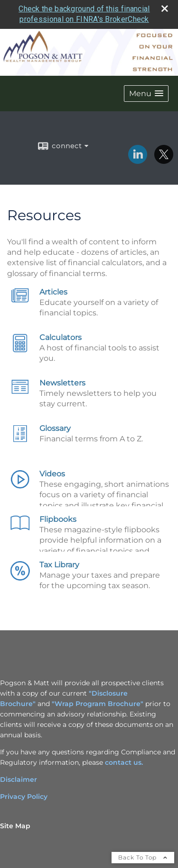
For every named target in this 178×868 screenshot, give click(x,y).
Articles (53, 292)
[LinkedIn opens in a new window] (138, 161)
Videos (52, 474)
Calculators (61, 337)
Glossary (55, 428)
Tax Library (59, 565)
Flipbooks (58, 519)
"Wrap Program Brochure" (98, 704)
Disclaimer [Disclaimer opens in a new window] (19, 779)
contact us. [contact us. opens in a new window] (124, 762)
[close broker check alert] (165, 9)
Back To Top (143, 857)
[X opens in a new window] (164, 161)
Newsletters (62, 383)
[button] (146, 94)
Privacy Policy (24, 796)
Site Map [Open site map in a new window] (15, 826)
